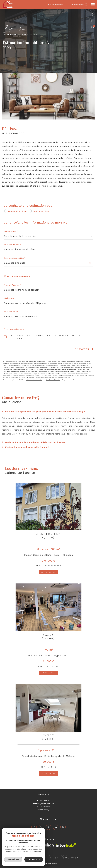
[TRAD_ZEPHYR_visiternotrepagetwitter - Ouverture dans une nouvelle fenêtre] (41, 827)
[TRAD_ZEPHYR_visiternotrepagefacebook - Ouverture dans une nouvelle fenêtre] (34, 827)
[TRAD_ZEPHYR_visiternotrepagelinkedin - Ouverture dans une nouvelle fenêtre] (56, 827)
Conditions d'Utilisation (53, 380)
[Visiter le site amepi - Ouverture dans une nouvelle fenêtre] (35, 845)
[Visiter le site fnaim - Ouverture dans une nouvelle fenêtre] (23, 846)
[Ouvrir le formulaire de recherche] (79, 5)
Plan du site (31, 858)
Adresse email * (12, 312)
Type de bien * (11, 231)
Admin (53, 858)
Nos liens (60, 858)
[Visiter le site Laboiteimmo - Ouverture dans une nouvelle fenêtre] (49, 862)
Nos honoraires (20, 858)
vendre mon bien (17, 211)
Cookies (79, 858)
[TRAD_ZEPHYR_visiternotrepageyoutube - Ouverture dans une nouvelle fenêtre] (63, 827)
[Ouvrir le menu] (93, 5)
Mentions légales (43, 858)
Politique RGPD (70, 858)
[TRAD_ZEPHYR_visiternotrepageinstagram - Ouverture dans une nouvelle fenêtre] (48, 827)
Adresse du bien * (13, 245)
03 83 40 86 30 (44, 801)
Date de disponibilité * (15, 258)
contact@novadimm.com (44, 804)
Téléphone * (10, 298)
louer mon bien (41, 211)
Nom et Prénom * (13, 285)
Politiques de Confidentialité (34, 380)
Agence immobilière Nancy (14, 35)
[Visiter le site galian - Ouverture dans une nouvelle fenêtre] (48, 846)
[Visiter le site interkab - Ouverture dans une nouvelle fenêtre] (66, 845)
